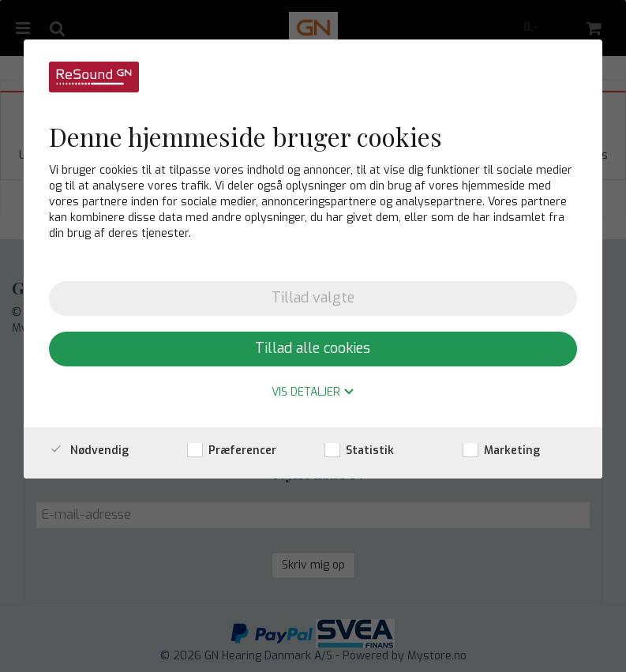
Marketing (501, 451)
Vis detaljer (313, 393)
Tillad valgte (313, 298)
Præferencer (232, 451)
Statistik (359, 451)
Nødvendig (89, 451)
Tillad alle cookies (313, 348)
